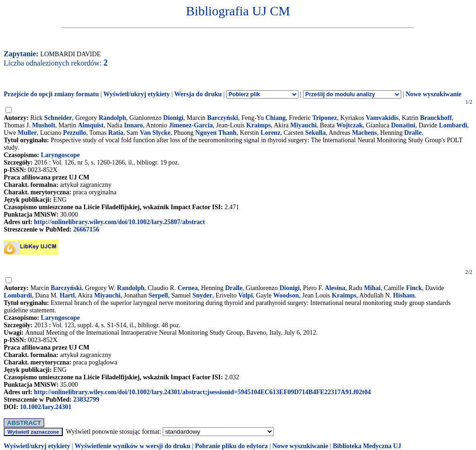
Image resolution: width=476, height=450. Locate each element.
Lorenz (271, 133)
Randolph (112, 118)
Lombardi (453, 125)
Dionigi (173, 118)
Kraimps (259, 125)
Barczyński (223, 118)
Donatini (403, 125)
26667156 (86, 229)
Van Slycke (155, 133)
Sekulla (315, 133)
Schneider (58, 118)
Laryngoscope (60, 155)
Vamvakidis (382, 118)
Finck (414, 288)
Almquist (90, 125)
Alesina (335, 288)
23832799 (86, 400)
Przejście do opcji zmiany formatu (51, 94)
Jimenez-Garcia (191, 125)
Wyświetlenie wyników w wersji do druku (133, 446)
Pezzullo (75, 133)
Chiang (276, 118)
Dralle (413, 133)
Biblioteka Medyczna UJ (367, 446)
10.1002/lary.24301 (46, 407)
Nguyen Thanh (216, 133)
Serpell (159, 295)
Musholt (44, 125)
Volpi (245, 295)
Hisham (404, 295)
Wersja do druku (198, 94)
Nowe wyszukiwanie (433, 94)
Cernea (188, 288)
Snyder (202, 295)
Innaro (134, 125)
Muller (27, 133)
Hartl (67, 295)
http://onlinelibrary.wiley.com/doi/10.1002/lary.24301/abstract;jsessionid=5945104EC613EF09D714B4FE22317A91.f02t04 (202, 392)
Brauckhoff (436, 118)
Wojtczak (349, 125)
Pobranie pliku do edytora (231, 446)
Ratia (116, 133)
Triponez (325, 118)
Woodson (286, 295)
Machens (364, 133)
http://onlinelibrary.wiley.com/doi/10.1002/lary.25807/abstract (119, 222)
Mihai (372, 288)
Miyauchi (303, 125)
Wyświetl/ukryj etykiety (136, 94)
